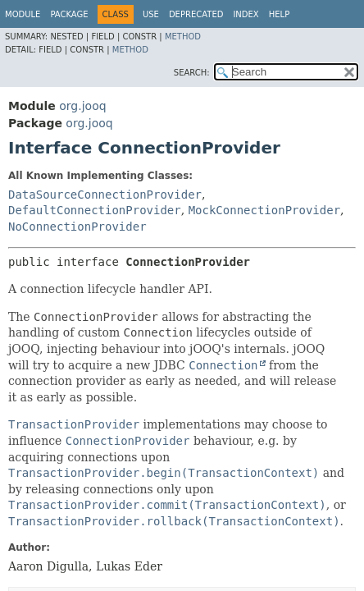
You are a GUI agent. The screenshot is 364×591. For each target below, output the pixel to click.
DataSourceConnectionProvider (105, 195)
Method (183, 37)
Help (279, 14)
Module (23, 14)
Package (69, 14)
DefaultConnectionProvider (95, 210)
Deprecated (196, 14)
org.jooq (82, 106)
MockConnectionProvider (264, 210)
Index (246, 14)
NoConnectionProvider (77, 227)
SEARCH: (192, 73)
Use (151, 14)
